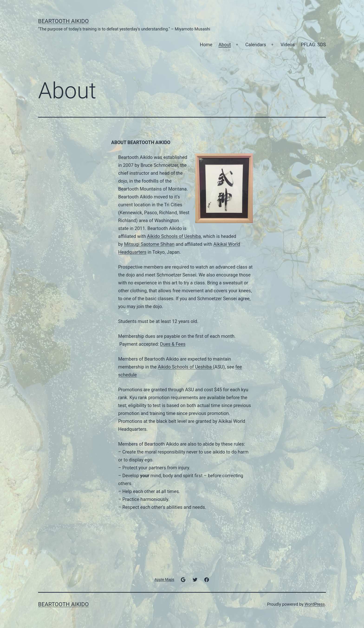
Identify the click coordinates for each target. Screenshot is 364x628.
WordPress (315, 604)
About (225, 45)
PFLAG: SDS (313, 45)
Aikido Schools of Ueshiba (174, 236)
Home (206, 45)
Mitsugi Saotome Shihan (149, 244)
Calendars (256, 45)
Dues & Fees (173, 344)
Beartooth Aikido (63, 21)
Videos (288, 45)
